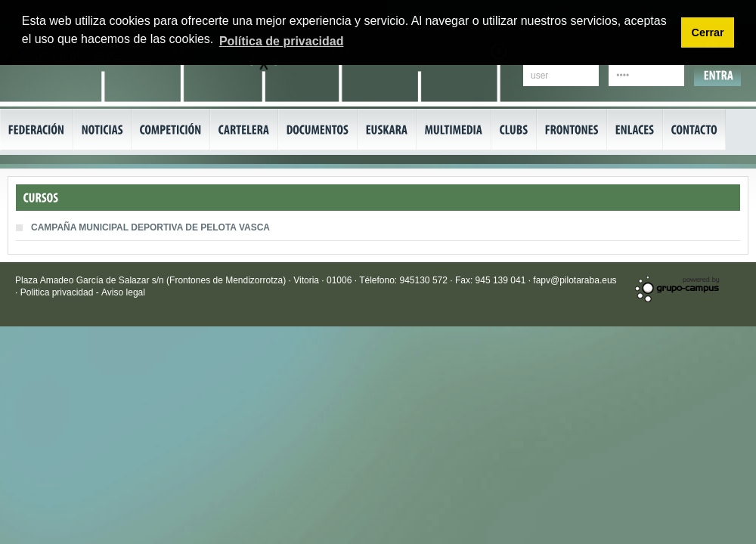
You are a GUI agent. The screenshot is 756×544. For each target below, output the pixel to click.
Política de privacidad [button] (282, 41)
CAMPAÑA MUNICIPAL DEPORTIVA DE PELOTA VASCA (150, 227)
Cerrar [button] (707, 32)
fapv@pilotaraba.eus (575, 280)
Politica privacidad (58, 292)
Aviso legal (123, 292)
